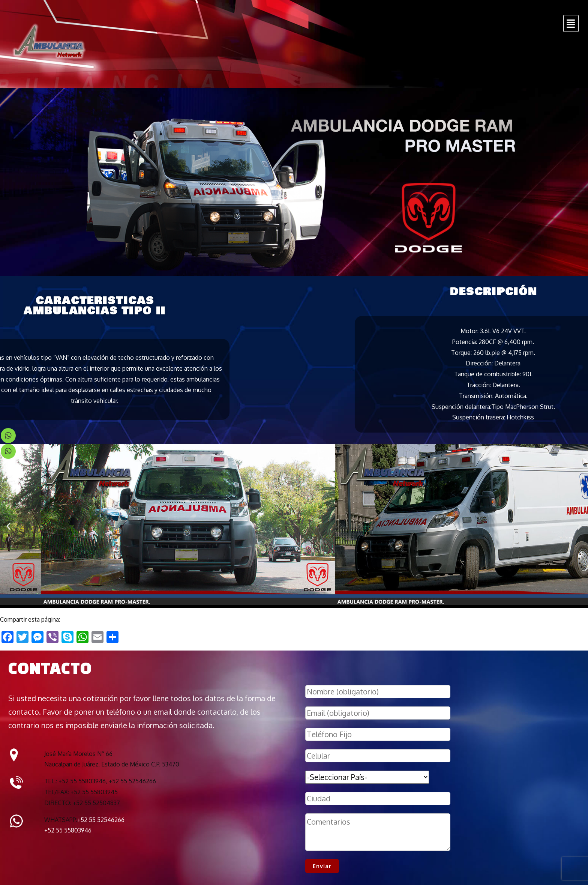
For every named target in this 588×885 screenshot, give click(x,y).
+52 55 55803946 (68, 830)
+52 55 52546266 (101, 820)
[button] (8, 526)
